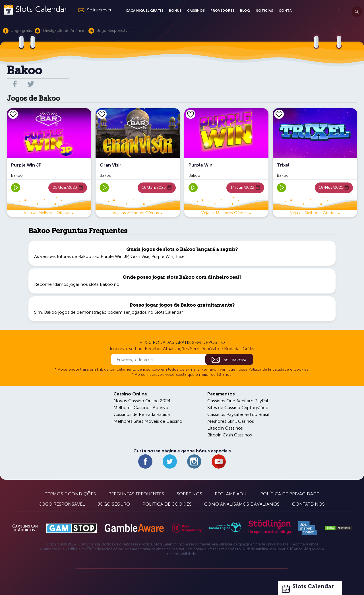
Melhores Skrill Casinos (231, 421)
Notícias (264, 11)
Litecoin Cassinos (225, 428)
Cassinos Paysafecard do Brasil (238, 414)
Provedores (222, 11)
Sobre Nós (189, 494)
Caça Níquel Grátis (144, 11)
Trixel (181, 256)
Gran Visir (140, 256)
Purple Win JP (114, 256)
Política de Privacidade (290, 494)
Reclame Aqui (231, 494)
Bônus (175, 11)
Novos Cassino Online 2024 (142, 401)
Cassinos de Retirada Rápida (142, 414)
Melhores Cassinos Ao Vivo (141, 408)
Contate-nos (308, 504)
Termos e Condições (70, 494)
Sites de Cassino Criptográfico (238, 408)
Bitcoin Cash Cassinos (230, 435)
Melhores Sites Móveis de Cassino (148, 421)
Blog (245, 11)
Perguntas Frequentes (136, 494)
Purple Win (162, 256)
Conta (285, 11)
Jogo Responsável (62, 504)
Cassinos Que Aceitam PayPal (238, 401)
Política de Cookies (167, 504)
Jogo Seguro (114, 504)
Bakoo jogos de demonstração (75, 312)
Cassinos (196, 11)
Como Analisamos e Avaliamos (242, 504)
